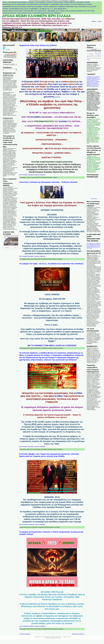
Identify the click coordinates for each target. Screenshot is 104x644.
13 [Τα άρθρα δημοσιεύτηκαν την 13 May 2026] (92, 55)
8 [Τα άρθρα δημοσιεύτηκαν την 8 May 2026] (96, 54)
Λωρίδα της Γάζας (39, 429)
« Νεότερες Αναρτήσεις (25, 634)
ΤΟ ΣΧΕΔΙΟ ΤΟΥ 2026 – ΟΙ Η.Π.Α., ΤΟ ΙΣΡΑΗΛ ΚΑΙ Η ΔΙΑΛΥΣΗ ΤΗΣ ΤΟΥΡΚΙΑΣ (51, 264)
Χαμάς (39, 427)
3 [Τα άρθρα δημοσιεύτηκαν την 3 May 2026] (100, 52)
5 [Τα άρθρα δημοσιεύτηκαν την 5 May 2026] (90, 54)
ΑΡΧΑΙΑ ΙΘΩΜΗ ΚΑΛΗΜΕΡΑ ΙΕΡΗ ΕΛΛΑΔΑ (36, 16)
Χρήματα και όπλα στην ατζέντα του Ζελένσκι (38, 45)
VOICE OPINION (52, 294)
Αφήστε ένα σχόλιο (57, 259)
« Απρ (88, 60)
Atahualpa (58, 638)
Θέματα (94, 21)
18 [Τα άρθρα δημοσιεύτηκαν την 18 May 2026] (88, 57)
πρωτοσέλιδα (94, 199)
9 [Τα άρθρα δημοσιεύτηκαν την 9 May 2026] (98, 54)
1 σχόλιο (55, 177)
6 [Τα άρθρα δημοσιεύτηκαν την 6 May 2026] (92, 54)
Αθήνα (4, 47)
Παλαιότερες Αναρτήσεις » (78, 634)
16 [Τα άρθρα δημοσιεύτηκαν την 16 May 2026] (98, 55)
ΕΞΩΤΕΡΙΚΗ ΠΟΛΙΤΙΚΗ (46, 177)
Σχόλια (100, 21)
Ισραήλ (27, 427)
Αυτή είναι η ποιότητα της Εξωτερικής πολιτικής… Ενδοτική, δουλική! (48, 182)
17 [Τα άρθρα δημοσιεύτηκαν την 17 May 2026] (100, 55)
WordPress (53, 638)
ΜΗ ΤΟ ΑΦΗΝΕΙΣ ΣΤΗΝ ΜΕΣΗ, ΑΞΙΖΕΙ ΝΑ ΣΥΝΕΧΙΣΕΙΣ (32, 175)
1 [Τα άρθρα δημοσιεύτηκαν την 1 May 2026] (96, 52)
